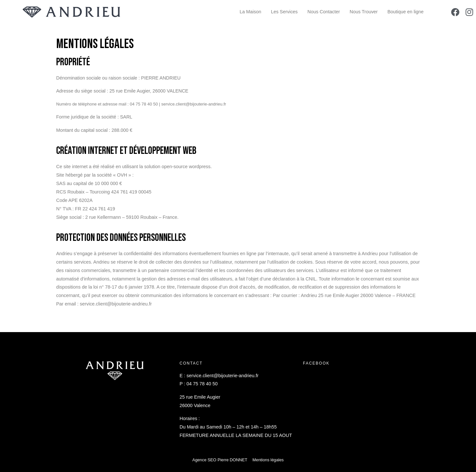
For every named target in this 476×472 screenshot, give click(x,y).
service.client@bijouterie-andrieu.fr (223, 376)
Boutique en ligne (405, 12)
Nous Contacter (324, 12)
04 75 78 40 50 (202, 384)
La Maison (250, 12)
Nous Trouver (364, 12)
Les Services (284, 12)
